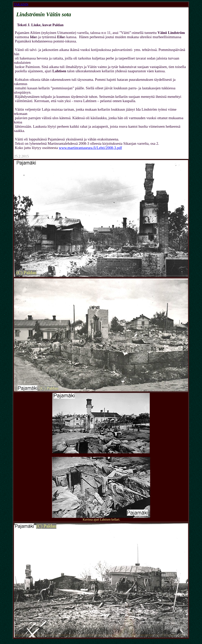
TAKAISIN (21, 4)
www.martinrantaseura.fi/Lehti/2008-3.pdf (90, 148)
